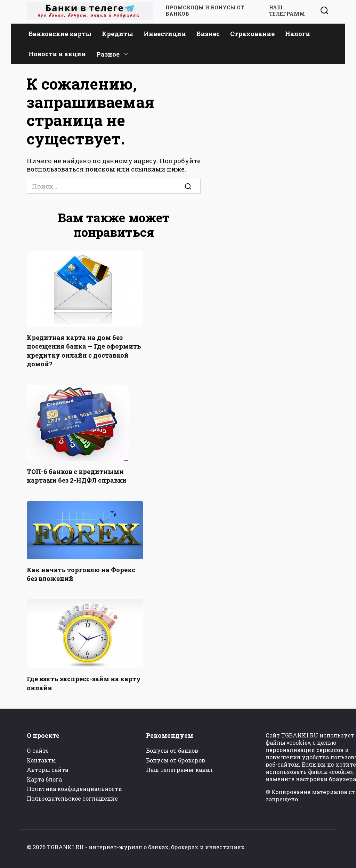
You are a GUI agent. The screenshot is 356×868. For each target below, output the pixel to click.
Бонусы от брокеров (176, 760)
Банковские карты (60, 34)
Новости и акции (57, 54)
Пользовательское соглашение (72, 798)
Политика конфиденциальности (74, 789)
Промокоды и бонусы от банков (205, 11)
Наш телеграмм (287, 11)
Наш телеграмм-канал (179, 770)
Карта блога (44, 779)
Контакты (41, 760)
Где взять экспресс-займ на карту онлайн (84, 683)
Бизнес (208, 34)
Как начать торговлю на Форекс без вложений (81, 574)
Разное (108, 54)
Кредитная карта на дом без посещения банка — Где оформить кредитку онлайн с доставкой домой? (84, 351)
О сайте (38, 750)
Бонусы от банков (172, 750)
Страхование (252, 34)
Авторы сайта (47, 770)
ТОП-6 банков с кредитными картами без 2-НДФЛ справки (77, 476)
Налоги (298, 34)
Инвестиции (165, 34)
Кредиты (118, 34)
